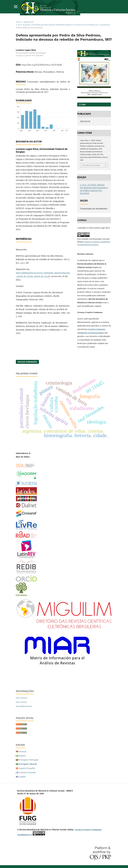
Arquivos (29, 22)
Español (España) (27, 768)
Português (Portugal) (29, 760)
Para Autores (21, 702)
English (22, 777)
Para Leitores (22, 698)
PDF (83, 105)
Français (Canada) (27, 772)
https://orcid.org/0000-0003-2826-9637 (30, 56)
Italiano (22, 756)
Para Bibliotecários (24, 706)
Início (19, 22)
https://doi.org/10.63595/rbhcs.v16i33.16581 (42, 65)
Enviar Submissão (27, 362)
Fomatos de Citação (91, 165)
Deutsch (23, 751)
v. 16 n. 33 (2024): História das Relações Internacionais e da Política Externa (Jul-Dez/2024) (63, 25)
